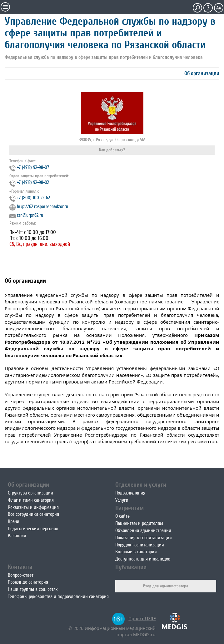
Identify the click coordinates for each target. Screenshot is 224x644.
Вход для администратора (166, 586)
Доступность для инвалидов (143, 559)
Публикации (131, 567)
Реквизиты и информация (33, 507)
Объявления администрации (143, 530)
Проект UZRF (142, 619)
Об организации (202, 73)
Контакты (20, 567)
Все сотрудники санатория (33, 514)
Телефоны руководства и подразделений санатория (58, 596)
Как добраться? (112, 150)
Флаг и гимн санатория (31, 500)
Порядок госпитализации (140, 545)
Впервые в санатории (136, 552)
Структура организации (30, 493)
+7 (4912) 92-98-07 (33, 167)
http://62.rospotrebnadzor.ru (42, 207)
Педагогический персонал (33, 529)
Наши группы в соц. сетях (33, 589)
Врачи (14, 521)
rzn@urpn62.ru (30, 215)
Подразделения (130, 493)
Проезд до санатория (28, 582)
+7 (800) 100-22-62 (33, 198)
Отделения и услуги (141, 485)
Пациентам (129, 508)
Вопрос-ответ (21, 575)
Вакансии (17, 536)
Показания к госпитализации (144, 538)
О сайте (122, 516)
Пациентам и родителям (139, 523)
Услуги (122, 500)
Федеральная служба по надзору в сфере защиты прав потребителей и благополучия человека (104, 57)
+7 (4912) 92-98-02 (33, 183)
